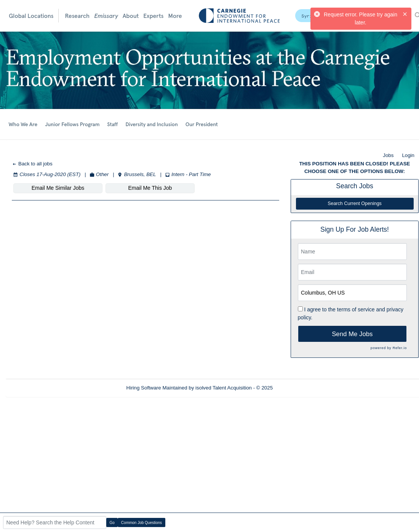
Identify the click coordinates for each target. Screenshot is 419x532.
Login (408, 155)
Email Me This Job (150, 188)
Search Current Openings (355, 204)
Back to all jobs (32, 164)
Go (112, 523)
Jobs (388, 155)
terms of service (356, 309)
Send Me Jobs (352, 334)
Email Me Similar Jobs (58, 188)
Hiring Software (144, 388)
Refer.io (400, 348)
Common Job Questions (142, 523)
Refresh (295, 388)
